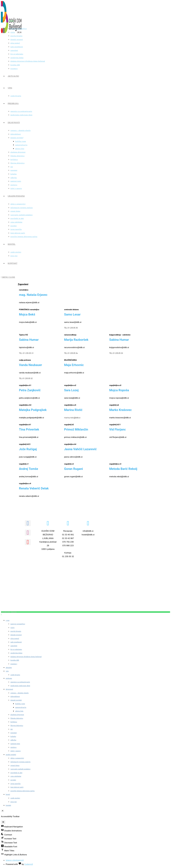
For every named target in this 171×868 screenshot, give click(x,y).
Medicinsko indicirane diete (20, 686)
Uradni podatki (11, 755)
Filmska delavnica (17, 718)
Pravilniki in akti (16, 773)
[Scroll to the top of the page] (1, 615)
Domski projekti (16, 700)
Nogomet (14, 733)
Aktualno (9, 668)
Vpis (7, 671)
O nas (8, 620)
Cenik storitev (15, 798)
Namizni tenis (15, 744)
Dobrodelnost (15, 696)
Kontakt (8, 805)
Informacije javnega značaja (20, 762)
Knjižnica (14, 722)
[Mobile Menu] (8, 277)
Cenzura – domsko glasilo (20, 693)
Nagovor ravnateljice (18, 624)
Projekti (13, 780)
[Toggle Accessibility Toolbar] (3, 811)
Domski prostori (16, 635)
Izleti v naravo (16, 751)
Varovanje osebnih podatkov (20, 769)
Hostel (8, 794)
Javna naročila (15, 784)
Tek (12, 729)
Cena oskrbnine (16, 776)
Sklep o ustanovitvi (17, 758)
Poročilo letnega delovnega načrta (23, 791)
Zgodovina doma (16, 653)
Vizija (12, 628)
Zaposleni (14, 646)
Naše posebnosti (16, 642)
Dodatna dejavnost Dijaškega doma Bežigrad (26, 657)
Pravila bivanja (16, 631)
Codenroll (29, 864)
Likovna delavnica (17, 725)
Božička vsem (20, 704)
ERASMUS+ (14, 664)
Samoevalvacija (21, 707)
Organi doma (15, 765)
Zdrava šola (19, 711)
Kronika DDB (15, 660)
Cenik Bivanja (15, 675)
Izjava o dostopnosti (15, 860)
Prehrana (9, 678)
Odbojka (13, 740)
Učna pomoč (15, 638)
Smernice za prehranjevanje (20, 682)
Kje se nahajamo (16, 649)
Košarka (13, 736)
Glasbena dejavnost (17, 715)
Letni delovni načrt (17, 787)
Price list (14, 802)
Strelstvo (13, 747)
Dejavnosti (9, 689)
